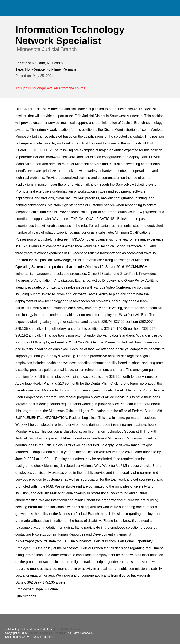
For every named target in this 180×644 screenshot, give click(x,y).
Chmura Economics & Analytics (47, 633)
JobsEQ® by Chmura (67, 629)
